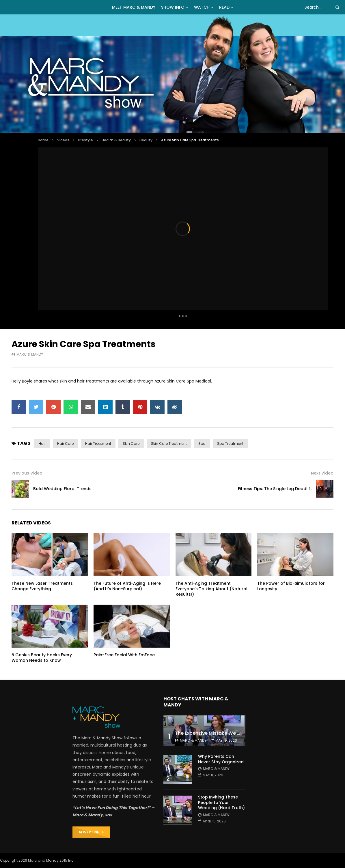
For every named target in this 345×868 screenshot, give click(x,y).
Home (43, 140)
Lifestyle (85, 140)
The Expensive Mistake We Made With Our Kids (229, 733)
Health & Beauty (116, 140)
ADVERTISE (91, 832)
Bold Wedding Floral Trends (62, 489)
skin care (131, 444)
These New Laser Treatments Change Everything (42, 586)
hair (42, 444)
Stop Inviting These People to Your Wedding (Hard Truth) (221, 803)
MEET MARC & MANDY (134, 7)
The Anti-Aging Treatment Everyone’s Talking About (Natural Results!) (211, 589)
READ (224, 7)
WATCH (202, 7)
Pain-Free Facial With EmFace (124, 655)
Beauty (146, 140)
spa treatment (230, 444)
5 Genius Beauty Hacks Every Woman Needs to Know (42, 658)
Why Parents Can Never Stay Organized (221, 759)
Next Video (322, 473)
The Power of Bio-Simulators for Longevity (291, 586)
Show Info (173, 7)
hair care (65, 444)
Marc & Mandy (30, 354)
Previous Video (27, 473)
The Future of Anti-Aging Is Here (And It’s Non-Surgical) (127, 586)
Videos (63, 140)
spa (202, 444)
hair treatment (98, 444)
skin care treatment (169, 444)
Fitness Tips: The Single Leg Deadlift (275, 489)
